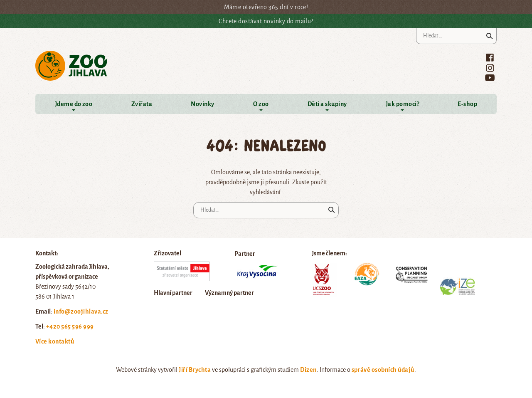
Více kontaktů (55, 341)
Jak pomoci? (402, 104)
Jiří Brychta (195, 370)
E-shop (467, 104)
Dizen (308, 370)
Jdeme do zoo (74, 104)
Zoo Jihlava (71, 66)
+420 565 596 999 (70, 326)
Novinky (202, 104)
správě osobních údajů (383, 370)
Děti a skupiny (327, 104)
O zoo (261, 104)
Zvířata (142, 104)
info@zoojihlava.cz (81, 311)
